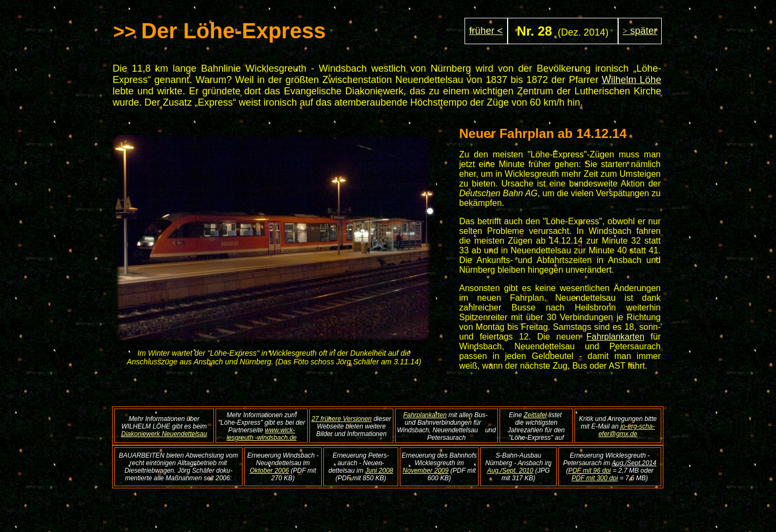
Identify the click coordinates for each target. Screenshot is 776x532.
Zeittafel (535, 415)
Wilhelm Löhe (632, 80)
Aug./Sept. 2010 (510, 471)
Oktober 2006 (269, 471)
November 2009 (425, 471)
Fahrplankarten (615, 337)
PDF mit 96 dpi (589, 471)
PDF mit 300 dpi (595, 478)
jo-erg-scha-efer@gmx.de (626, 430)
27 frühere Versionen (342, 419)
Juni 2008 (379, 471)
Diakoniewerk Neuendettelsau (164, 434)
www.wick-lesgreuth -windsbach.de (261, 434)
